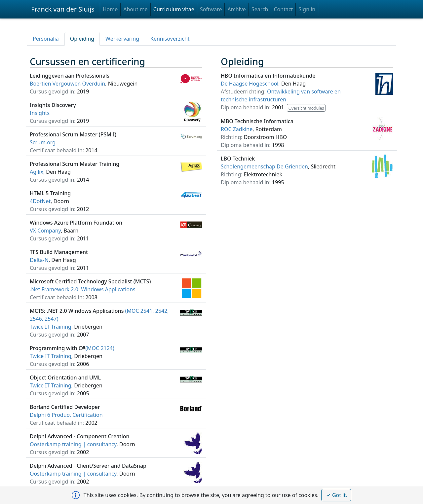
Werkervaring (122, 39)
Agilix (37, 172)
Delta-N (39, 260)
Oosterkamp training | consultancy (73, 444)
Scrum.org (43, 142)
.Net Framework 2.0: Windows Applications (83, 289)
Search (260, 9)
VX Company (45, 231)
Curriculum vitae (174, 9)
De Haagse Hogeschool (250, 84)
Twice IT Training (51, 327)
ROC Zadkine (237, 129)
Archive (236, 9)
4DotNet (40, 201)
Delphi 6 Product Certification (66, 415)
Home (110, 9)
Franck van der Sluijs (63, 9)
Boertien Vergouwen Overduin (67, 84)
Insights (40, 113)
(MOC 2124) (72, 348)
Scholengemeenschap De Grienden (264, 166)
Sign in (307, 9)
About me (135, 9)
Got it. (336, 495)
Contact (284, 9)
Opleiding (82, 39)
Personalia (46, 39)
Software (211, 9)
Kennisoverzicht (170, 39)
